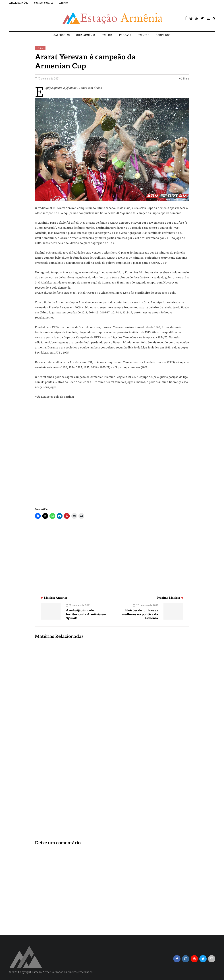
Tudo (40, 48)
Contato (63, 3)
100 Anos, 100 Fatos (43, 3)
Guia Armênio (86, 35)
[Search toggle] (214, 19)
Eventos (144, 35)
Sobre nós (163, 35)
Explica (107, 35)
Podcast (125, 35)
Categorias (62, 35)
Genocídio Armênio (18, 3)
